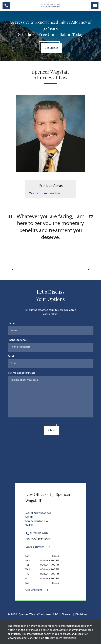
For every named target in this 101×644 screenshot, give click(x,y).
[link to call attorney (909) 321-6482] (6, 5)
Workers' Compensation (45, 193)
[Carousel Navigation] (51, 269)
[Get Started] (51, 48)
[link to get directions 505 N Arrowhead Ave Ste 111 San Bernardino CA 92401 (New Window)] (51, 521)
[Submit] (51, 431)
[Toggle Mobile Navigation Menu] (95, 5)
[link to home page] (50, 5)
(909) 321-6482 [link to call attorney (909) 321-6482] (37, 533)
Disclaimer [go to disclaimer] (81, 614)
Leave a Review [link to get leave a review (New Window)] (38, 547)
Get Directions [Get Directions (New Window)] (37, 590)
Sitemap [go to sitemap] (67, 614)
